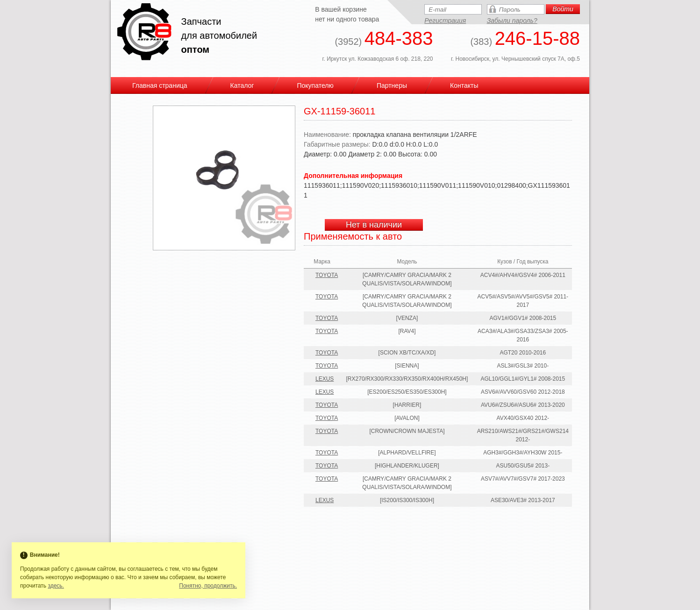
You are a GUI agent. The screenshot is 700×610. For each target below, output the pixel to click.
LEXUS (325, 379)
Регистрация (445, 21)
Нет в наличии (374, 225)
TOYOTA (327, 275)
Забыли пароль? (512, 21)
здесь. (56, 586)
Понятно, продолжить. (208, 586)
